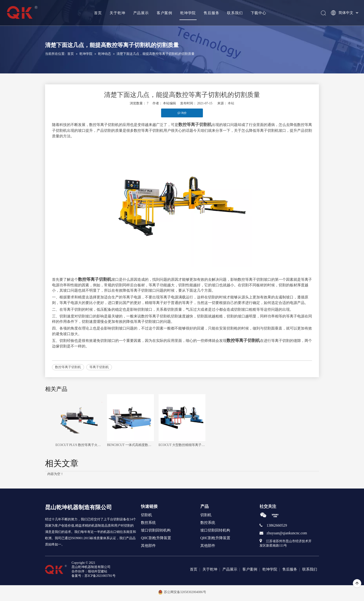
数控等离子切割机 (68, 367)
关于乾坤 (117, 13)
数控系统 (148, 523)
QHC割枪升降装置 (156, 538)
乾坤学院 (188, 13)
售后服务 (211, 13)
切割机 (146, 515)
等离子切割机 (99, 367)
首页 (98, 13)
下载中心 (258, 13)
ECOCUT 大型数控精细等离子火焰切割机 (182, 445)
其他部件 (148, 546)
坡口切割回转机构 (156, 530)
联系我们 (235, 13)
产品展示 (141, 13)
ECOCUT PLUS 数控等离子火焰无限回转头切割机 (79, 445)
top (357, 584)
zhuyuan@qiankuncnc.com (287, 533)
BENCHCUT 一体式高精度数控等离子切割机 (130, 445)
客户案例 (164, 13)
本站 (231, 103)
